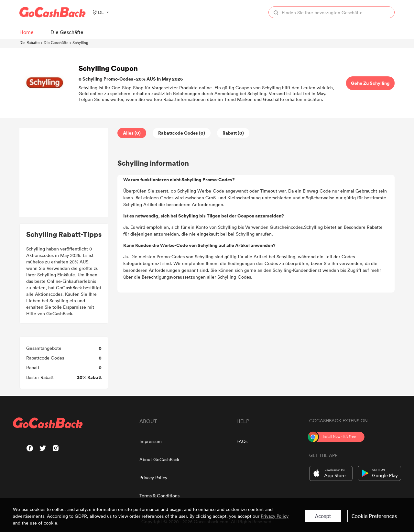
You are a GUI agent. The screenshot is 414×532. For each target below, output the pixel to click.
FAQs (242, 441)
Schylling (80, 42)
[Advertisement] (64, 172)
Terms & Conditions (159, 496)
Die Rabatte (30, 42)
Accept (323, 516)
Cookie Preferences (374, 516)
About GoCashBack (159, 459)
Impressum (151, 441)
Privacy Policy (153, 477)
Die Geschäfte (56, 42)
